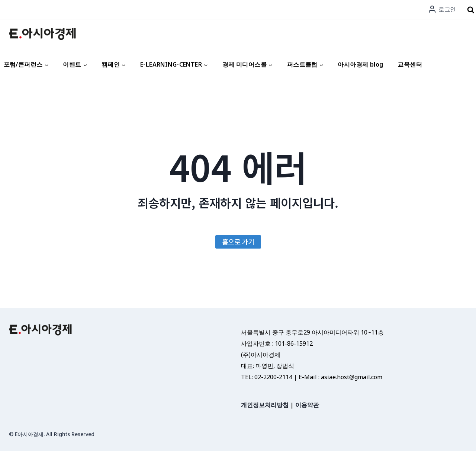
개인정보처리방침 (265, 405)
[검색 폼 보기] (471, 10)
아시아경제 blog (360, 64)
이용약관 (307, 405)
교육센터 (410, 64)
